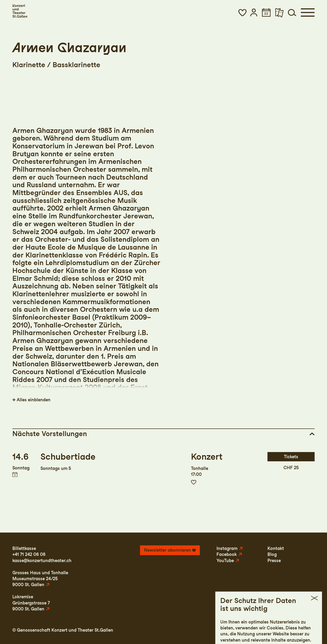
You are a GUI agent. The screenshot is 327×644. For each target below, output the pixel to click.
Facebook (227, 554)
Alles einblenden (34, 400)
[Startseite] (20, 11)
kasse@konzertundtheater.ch (42, 561)
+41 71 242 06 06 (29, 554)
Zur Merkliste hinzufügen (194, 482)
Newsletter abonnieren (168, 550)
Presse (274, 561)
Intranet (306, 630)
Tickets (291, 457)
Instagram (227, 548)
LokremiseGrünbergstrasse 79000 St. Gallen (31, 603)
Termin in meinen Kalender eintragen (15, 474)
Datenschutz (267, 630)
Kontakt (276, 548)
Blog (272, 554)
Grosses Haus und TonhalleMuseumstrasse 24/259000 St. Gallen (40, 579)
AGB (289, 630)
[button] (243, 13)
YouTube (225, 561)
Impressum (239, 630)
